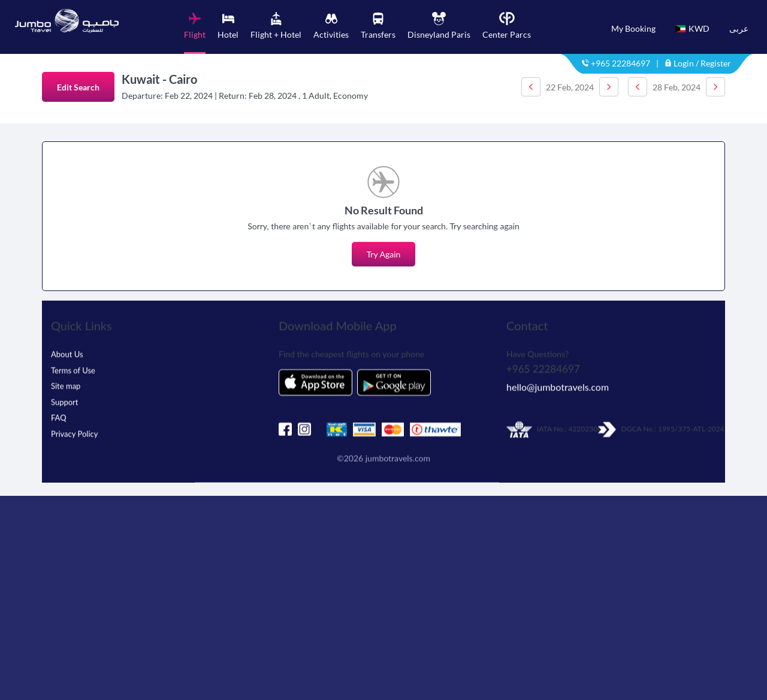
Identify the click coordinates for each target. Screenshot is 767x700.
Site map (66, 377)
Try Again (384, 254)
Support (65, 393)
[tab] (195, 33)
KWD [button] (692, 28)
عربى (739, 28)
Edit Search (78, 87)
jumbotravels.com (398, 449)
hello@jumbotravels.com (558, 378)
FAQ (59, 409)
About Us (67, 346)
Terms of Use (73, 362)
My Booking (633, 28)
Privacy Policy (74, 425)
